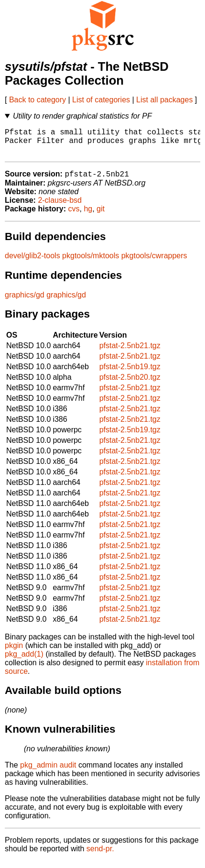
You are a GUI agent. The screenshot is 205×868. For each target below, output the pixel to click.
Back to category (38, 100)
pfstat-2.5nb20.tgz (130, 384)
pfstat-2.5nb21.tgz (130, 353)
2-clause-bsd (60, 207)
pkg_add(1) (24, 661)
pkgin (14, 653)
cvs (74, 216)
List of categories (101, 100)
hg (88, 216)
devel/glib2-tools (32, 263)
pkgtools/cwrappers (154, 263)
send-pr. (100, 856)
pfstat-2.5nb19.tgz (130, 374)
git (101, 216)
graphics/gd (25, 302)
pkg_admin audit (48, 772)
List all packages (164, 100)
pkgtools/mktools (91, 263)
